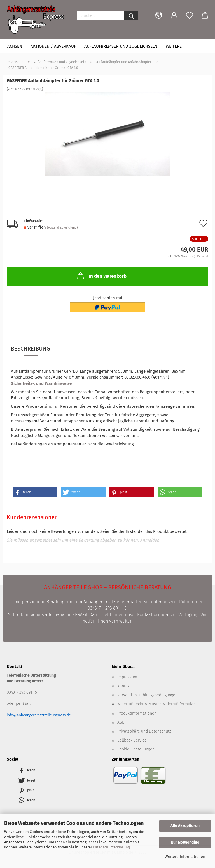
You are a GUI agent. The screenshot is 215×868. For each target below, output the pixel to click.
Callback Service (132, 740)
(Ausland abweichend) (62, 228)
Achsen (15, 46)
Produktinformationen (137, 713)
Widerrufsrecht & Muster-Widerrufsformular (156, 704)
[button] (35, 492)
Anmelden (150, 540)
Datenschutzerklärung (111, 847)
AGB (121, 722)
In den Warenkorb (101, 276)
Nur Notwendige (185, 842)
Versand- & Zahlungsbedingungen (147, 695)
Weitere (174, 46)
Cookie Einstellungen (136, 749)
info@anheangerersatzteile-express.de (39, 715)
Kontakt (124, 686)
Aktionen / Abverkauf (53, 46)
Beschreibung (31, 349)
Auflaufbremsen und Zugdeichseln (121, 46)
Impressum (127, 677)
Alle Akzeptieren (185, 826)
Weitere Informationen (185, 857)
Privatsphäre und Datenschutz (144, 731)
